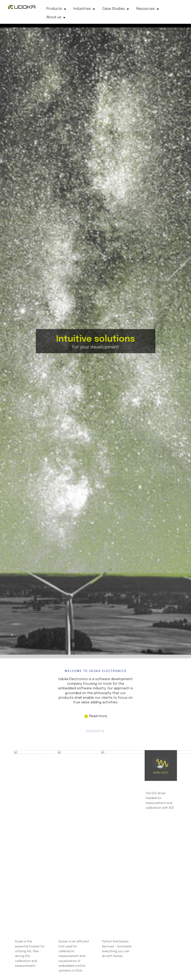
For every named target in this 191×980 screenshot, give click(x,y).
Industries (84, 9)
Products (56, 9)
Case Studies (116, 9)
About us (56, 17)
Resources (148, 9)
